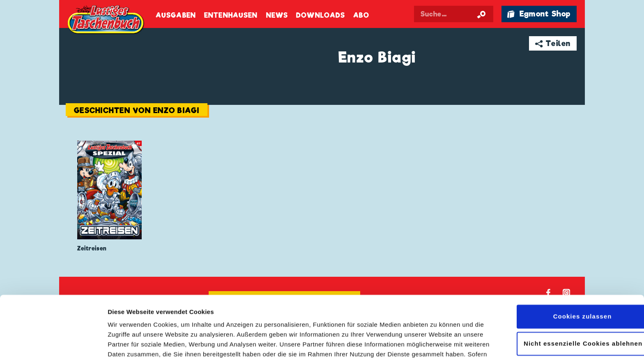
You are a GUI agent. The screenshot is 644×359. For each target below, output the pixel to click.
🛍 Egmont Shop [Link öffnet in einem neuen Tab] (539, 14)
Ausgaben (176, 15)
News (277, 15)
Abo (361, 15)
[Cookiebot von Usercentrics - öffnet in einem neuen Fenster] (53, 343)
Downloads (321, 15)
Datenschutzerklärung (336, 320)
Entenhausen (231, 15)
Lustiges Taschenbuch (106, 21)
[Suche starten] (481, 14)
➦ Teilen (553, 43)
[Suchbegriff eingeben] (454, 14)
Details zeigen (128, 343)
